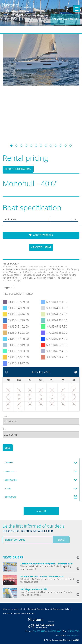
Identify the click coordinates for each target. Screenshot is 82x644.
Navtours (16, 9)
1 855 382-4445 (55, 631)
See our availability (65, 19)
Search (41, 511)
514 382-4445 (39, 631)
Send (8, 448)
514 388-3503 (73, 631)
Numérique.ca (73, 635)
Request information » (18, 169)
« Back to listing (41, 247)
